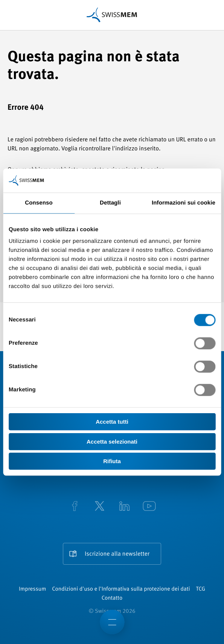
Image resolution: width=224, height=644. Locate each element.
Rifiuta (112, 461)
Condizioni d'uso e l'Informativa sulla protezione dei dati (121, 589)
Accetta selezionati (112, 442)
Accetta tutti (112, 422)
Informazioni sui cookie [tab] (184, 203)
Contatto (112, 598)
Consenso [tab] (39, 203)
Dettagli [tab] (110, 203)
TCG (201, 589)
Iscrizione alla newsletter (117, 554)
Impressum (32, 589)
